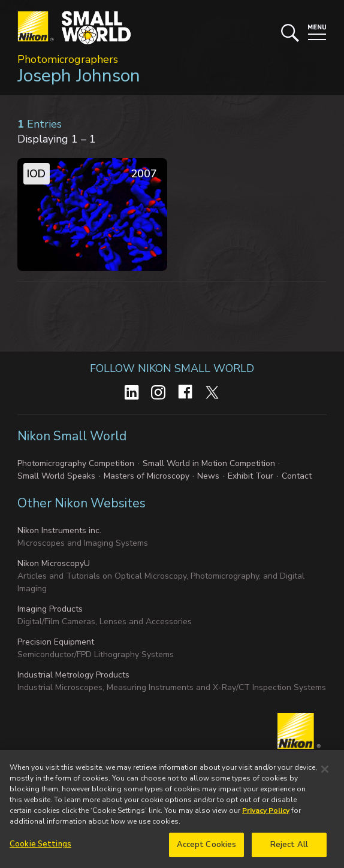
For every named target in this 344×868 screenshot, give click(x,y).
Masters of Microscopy (147, 476)
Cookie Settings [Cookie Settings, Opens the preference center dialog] (40, 848)
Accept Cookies (207, 848)
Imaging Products (50, 609)
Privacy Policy (266, 814)
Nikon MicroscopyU (54, 563)
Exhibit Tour (251, 476)
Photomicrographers (68, 59)
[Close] (325, 773)
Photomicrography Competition (76, 463)
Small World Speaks (56, 476)
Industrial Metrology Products (73, 675)
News (208, 476)
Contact (297, 476)
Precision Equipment (56, 642)
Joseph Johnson (79, 76)
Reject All (289, 848)
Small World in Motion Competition (209, 463)
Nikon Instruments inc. (59, 530)
